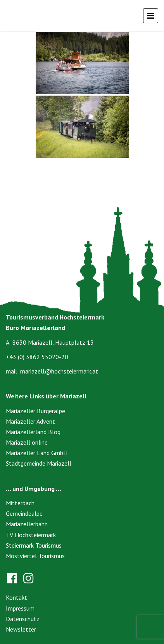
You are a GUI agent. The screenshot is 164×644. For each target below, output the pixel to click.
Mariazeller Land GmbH (37, 453)
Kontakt (16, 597)
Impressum (20, 608)
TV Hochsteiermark (31, 535)
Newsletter (21, 629)
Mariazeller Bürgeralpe (35, 411)
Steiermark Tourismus (34, 545)
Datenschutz (23, 619)
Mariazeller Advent (30, 421)
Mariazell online (27, 442)
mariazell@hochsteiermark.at (59, 371)
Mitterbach (20, 503)
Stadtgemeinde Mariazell (39, 463)
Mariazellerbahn (27, 524)
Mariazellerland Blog (33, 432)
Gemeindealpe (24, 513)
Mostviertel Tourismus (35, 556)
